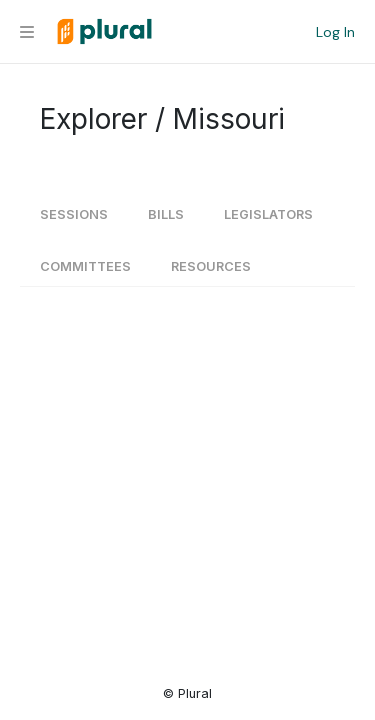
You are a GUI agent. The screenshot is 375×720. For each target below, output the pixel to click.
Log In (335, 32)
